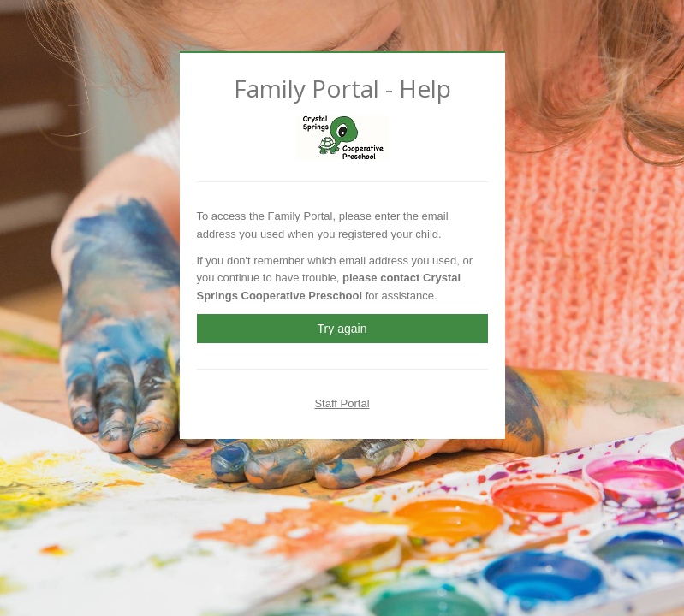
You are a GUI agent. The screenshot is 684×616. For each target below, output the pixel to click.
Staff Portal (342, 403)
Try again (342, 329)
